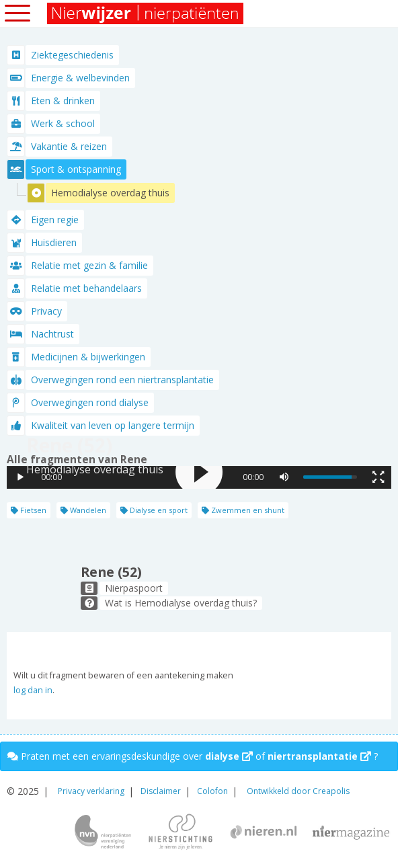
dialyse (229, 756)
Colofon (212, 791)
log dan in (33, 690)
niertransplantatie (319, 756)
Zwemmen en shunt (243, 510)
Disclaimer (161, 791)
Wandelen (83, 510)
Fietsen (29, 510)
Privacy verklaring (91, 791)
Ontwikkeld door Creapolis (298, 791)
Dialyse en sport (154, 510)
